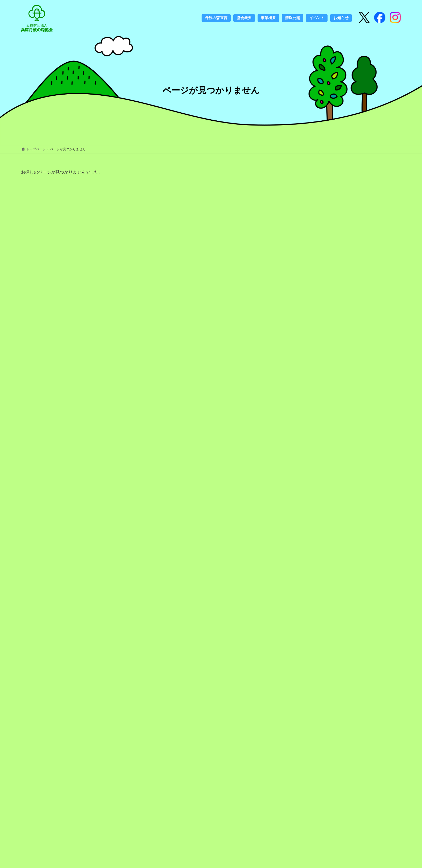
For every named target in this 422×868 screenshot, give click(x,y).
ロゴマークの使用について (148, 792)
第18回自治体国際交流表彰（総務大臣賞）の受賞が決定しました (376, 295)
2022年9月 (331, 605)
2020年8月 (331, 657)
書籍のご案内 (135, 809)
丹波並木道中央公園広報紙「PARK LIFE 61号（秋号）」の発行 (374, 327)
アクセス (214, 784)
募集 (326, 525)
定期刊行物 (133, 817)
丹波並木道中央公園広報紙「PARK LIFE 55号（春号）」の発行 (374, 417)
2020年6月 (331, 678)
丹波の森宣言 (135, 760)
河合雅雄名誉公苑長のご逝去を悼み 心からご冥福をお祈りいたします (376, 385)
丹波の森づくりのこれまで (148, 768)
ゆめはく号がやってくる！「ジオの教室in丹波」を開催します (376, 221)
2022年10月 (332, 595)
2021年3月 (331, 636)
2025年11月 (332, 574)
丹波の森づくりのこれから (148, 784)
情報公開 (214, 776)
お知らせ (329, 514)
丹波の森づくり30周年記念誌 (150, 776)
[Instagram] (380, 18)
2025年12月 (332, 564)
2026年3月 (331, 553)
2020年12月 (332, 647)
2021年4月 (331, 626)
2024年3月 (331, 584)
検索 (358, 776)
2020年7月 (331, 667)
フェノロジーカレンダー (145, 801)
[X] (364, 18)
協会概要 (214, 760)
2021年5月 (331, 615)
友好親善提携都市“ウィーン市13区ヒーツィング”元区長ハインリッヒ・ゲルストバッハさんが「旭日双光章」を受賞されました (376, 258)
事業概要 (214, 768)
